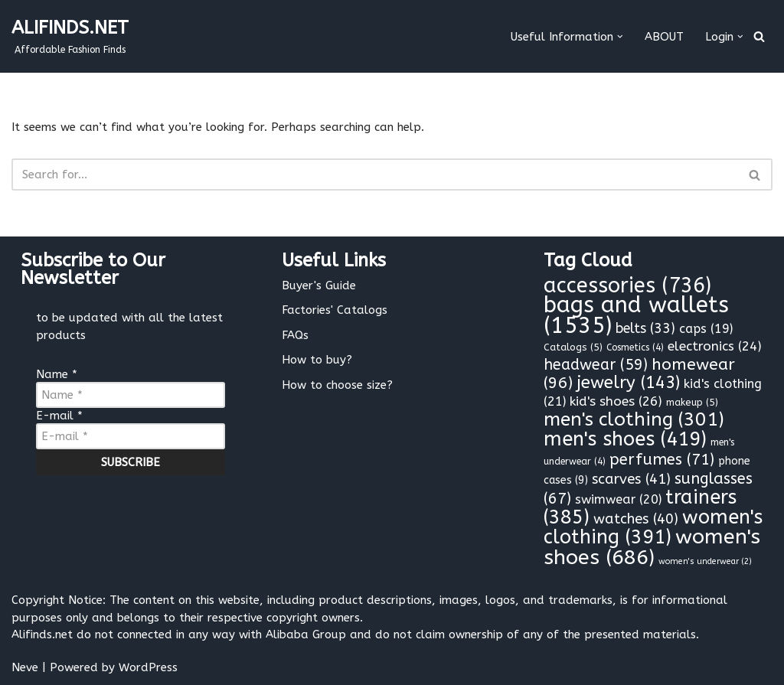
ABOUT (664, 37)
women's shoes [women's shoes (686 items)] (652, 547)
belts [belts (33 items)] (645, 329)
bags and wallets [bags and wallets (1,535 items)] (636, 315)
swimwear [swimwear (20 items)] (618, 499)
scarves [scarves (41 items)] (631, 479)
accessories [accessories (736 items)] (627, 285)
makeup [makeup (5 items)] (692, 402)
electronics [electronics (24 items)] (715, 346)
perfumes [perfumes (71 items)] (662, 459)
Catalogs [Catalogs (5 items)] (573, 347)
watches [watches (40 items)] (636, 519)
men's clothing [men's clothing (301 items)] (634, 419)
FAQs (295, 335)
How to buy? (317, 360)
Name (57, 374)
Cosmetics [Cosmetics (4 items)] (635, 347)
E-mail (59, 416)
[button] (620, 37)
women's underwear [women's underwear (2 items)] (705, 561)
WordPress (148, 667)
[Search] (759, 36)
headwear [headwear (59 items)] (596, 365)
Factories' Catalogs (335, 310)
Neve (25, 667)
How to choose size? (337, 385)
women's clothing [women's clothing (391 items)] (653, 528)
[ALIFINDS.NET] (70, 36)
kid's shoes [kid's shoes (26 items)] (616, 401)
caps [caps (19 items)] (706, 329)
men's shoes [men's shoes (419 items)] (625, 439)
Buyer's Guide (319, 285)
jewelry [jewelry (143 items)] (628, 383)
